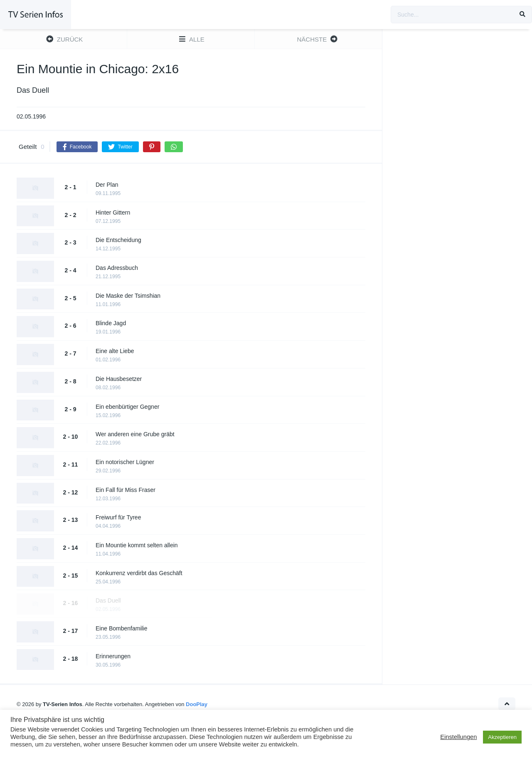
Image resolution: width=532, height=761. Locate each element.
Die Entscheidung (118, 240)
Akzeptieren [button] (502, 737)
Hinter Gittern (113, 212)
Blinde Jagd (111, 323)
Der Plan (107, 185)
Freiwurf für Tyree (118, 517)
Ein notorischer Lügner (125, 462)
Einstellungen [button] (458, 737)
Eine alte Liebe (115, 351)
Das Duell (108, 600)
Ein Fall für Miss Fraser (126, 490)
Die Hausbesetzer (119, 379)
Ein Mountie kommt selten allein (137, 545)
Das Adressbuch (117, 268)
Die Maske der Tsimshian (128, 296)
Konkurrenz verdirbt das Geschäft (139, 573)
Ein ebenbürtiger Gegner (127, 407)
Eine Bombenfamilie (122, 628)
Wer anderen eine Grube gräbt (135, 434)
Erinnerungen (113, 656)
